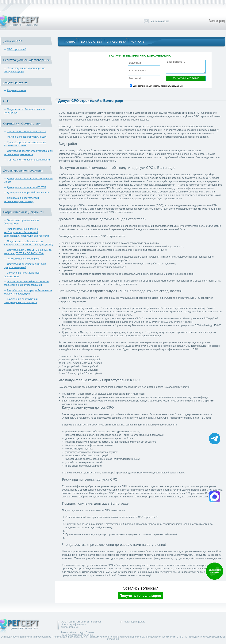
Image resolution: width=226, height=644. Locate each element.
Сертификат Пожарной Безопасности (29, 160)
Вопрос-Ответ (92, 42)
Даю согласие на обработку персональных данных (158, 86)
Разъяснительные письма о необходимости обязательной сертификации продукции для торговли (26, 232)
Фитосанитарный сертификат (24, 259)
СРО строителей (17, 49)
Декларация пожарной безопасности (28, 193)
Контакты (138, 42)
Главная (71, 42)
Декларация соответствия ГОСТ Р (27, 187)
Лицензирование (17, 90)
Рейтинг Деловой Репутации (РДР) (27, 137)
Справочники (116, 42)
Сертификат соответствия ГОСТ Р (27, 131)
